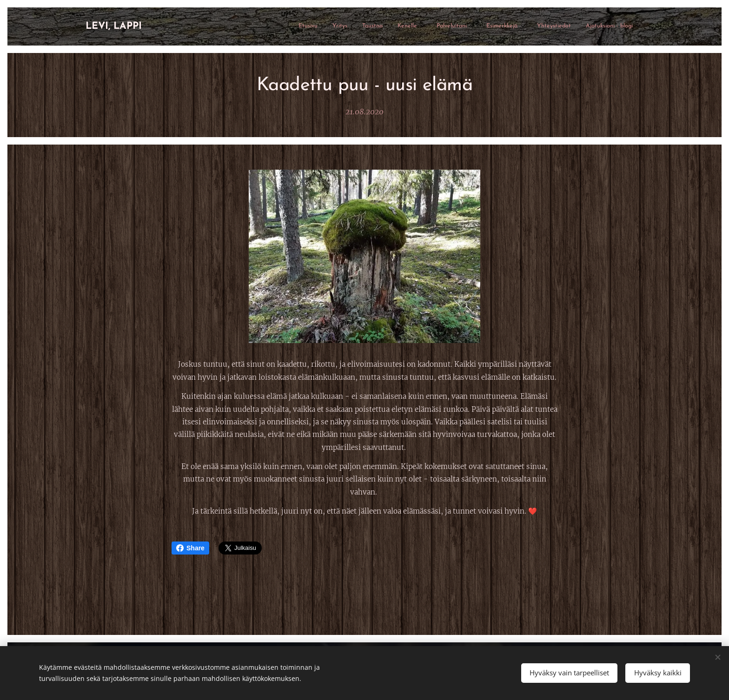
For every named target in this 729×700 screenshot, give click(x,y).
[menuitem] (517, 26)
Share (190, 548)
